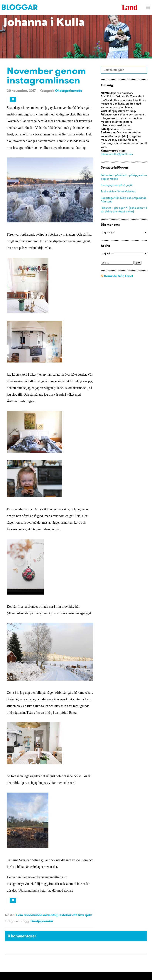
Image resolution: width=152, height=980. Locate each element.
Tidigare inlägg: (17, 921)
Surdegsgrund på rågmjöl (117, 185)
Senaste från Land (118, 276)
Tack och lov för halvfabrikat (118, 191)
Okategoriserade (69, 91)
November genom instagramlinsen (46, 75)
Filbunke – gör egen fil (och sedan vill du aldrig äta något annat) (124, 210)
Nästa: (10, 915)
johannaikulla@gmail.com (117, 154)
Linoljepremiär (42, 921)
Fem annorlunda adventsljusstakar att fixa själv (54, 915)
